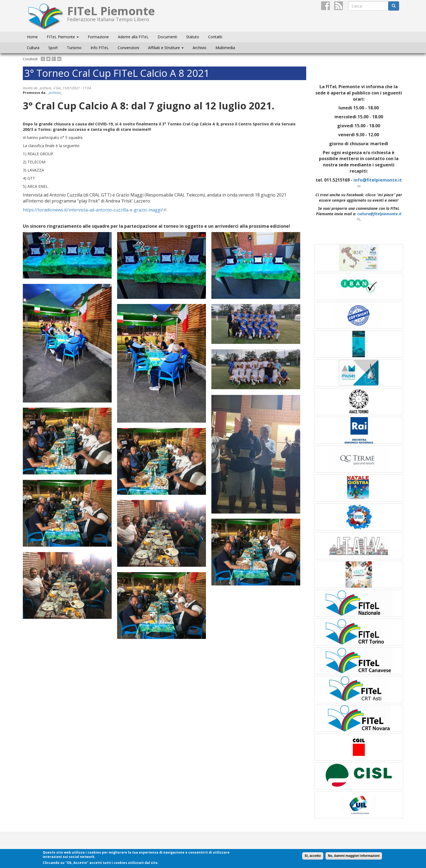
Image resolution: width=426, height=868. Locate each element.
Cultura (33, 48)
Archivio (200, 48)
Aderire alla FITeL (133, 37)
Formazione (98, 37)
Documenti (167, 37)
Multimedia (225, 48)
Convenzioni (128, 48)
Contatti (215, 37)
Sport (53, 48)
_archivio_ (55, 93)
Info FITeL (100, 48)
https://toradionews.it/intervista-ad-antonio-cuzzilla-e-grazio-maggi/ (95, 210)
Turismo (74, 48)
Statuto (193, 37)
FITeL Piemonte (63, 37)
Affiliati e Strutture (166, 48)
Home (32, 37)
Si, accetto (313, 856)
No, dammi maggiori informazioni (354, 856)
